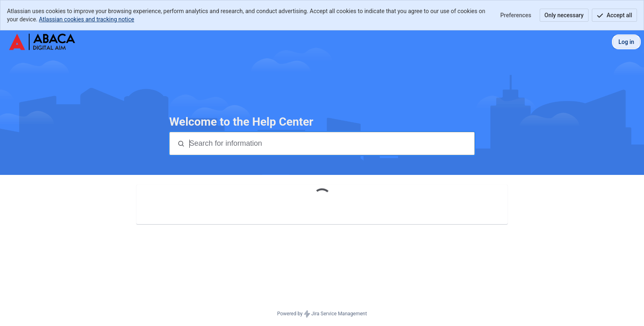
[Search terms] (331, 143)
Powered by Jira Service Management (322, 314)
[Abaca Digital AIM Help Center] (42, 42)
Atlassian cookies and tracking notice (87, 19)
